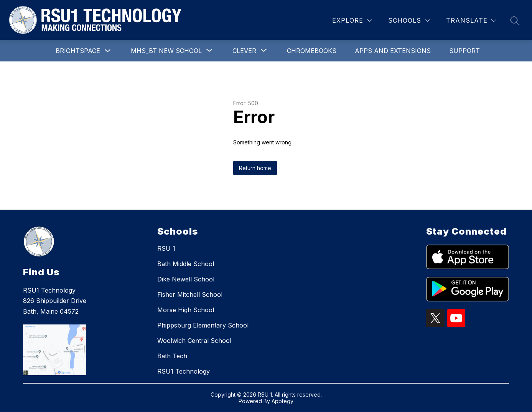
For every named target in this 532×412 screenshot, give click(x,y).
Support (464, 51)
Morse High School (186, 310)
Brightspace (78, 51)
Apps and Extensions (393, 51)
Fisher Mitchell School (190, 295)
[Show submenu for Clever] (244, 51)
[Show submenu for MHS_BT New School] (166, 51)
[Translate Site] (471, 21)
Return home (255, 168)
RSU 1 (166, 248)
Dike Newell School (186, 279)
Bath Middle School (186, 264)
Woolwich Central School (194, 341)
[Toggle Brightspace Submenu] (108, 51)
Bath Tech (172, 356)
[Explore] (352, 21)
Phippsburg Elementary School (203, 325)
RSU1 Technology (184, 371)
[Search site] (515, 21)
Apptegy (282, 401)
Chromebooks (312, 51)
